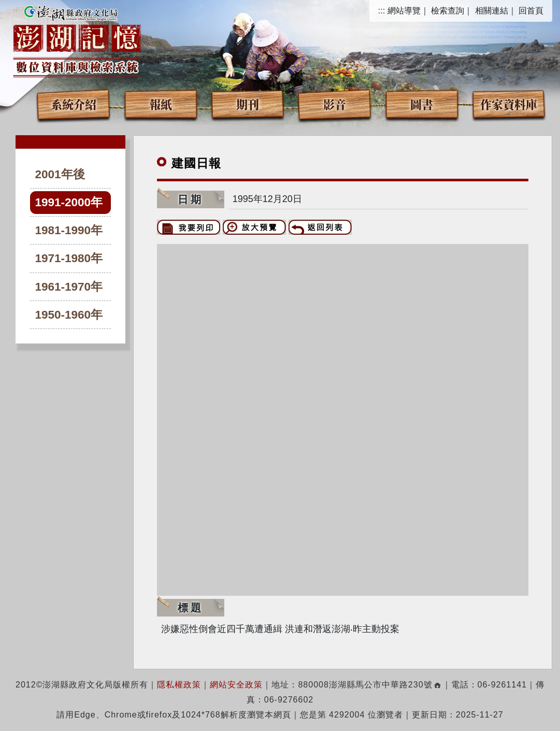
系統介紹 (74, 104)
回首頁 (531, 11)
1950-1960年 (69, 315)
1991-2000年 (69, 202)
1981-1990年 (69, 230)
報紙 (161, 104)
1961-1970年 (69, 287)
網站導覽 (404, 11)
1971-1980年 (69, 258)
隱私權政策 (179, 685)
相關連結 (492, 11)
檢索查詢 (448, 11)
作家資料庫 (509, 104)
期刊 (248, 104)
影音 (335, 104)
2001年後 (60, 174)
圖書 (422, 104)
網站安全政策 (236, 685)
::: (382, 11)
